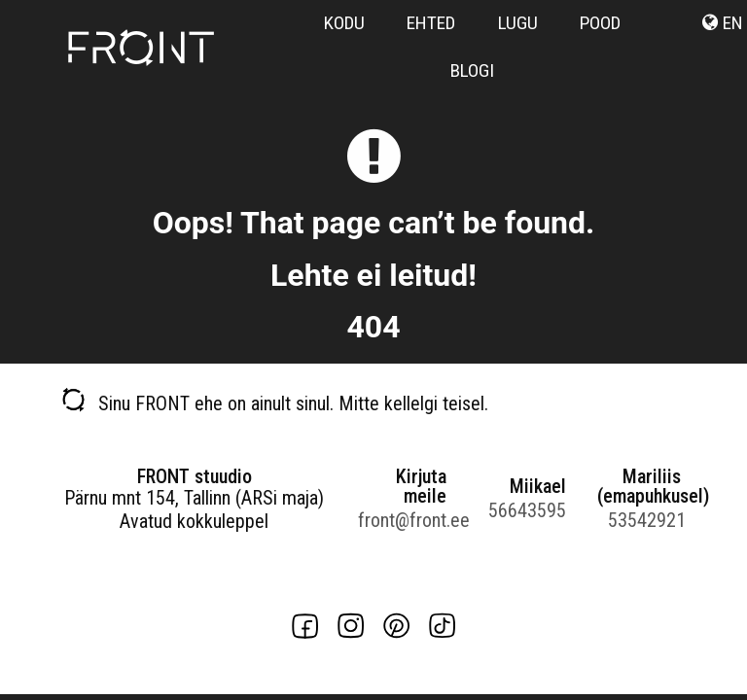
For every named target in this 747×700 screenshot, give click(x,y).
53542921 (647, 520)
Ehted (431, 23)
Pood (600, 23)
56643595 (527, 510)
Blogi (472, 70)
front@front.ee (402, 520)
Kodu (344, 23)
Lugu (518, 23)
